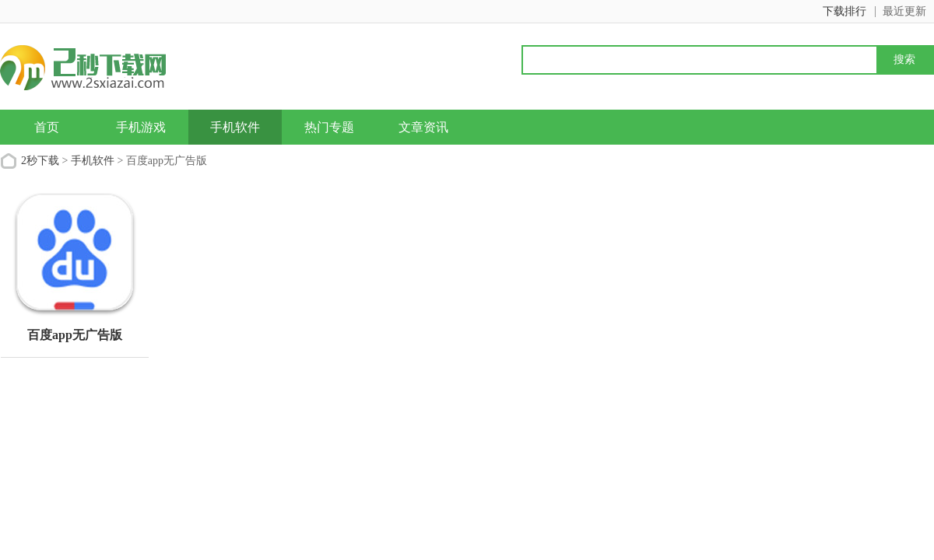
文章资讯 (423, 127)
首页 (47, 127)
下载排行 (844, 11)
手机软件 (235, 127)
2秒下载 (40, 161)
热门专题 (329, 127)
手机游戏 (141, 127)
